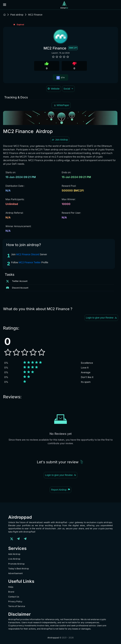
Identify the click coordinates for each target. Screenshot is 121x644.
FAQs (11, 587)
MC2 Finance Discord (28, 254)
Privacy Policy (15, 601)
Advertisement (15, 573)
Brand (11, 592)
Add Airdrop (14, 554)
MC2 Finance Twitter (30, 262)
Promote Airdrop (16, 564)
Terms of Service (17, 606)
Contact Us (14, 597)
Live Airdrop (14, 559)
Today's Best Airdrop (19, 569)
